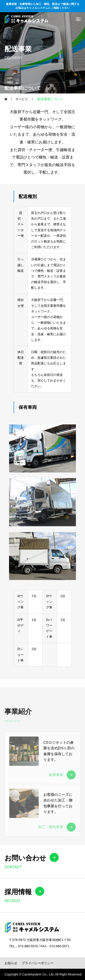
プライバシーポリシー (38, 963)
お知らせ (11, 963)
